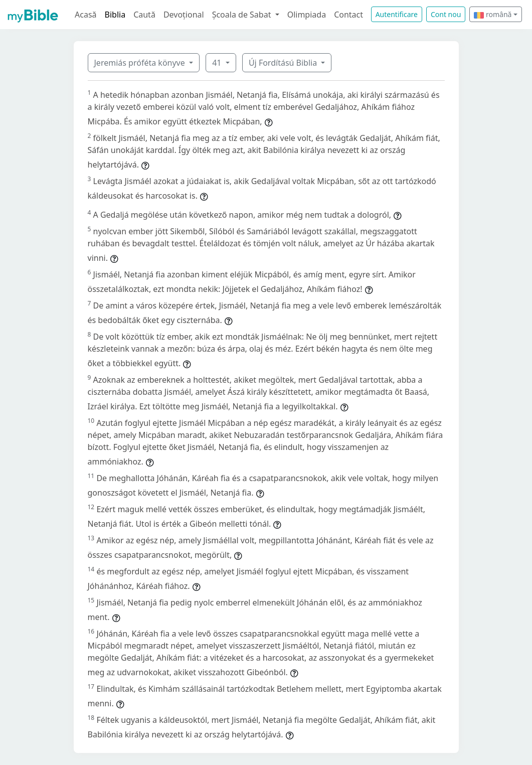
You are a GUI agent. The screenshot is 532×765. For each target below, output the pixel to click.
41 (218, 63)
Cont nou (446, 14)
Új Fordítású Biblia (284, 63)
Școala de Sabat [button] (243, 15)
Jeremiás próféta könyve (141, 63)
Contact (348, 15)
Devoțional (184, 15)
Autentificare (397, 14)
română (493, 14)
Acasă (86, 15)
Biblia (115, 15)
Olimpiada (307, 15)
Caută (144, 15)
